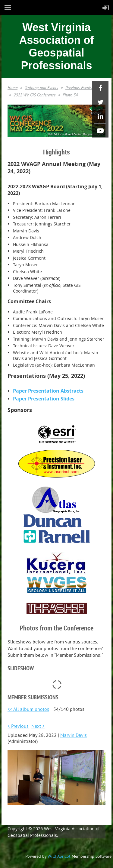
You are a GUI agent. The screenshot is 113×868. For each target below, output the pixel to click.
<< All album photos (28, 709)
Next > (38, 726)
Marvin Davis (74, 735)
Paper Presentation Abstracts (48, 391)
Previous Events (79, 88)
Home (13, 88)
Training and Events (41, 88)
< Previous (18, 726)
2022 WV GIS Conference (35, 95)
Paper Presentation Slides (44, 399)
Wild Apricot (59, 856)
